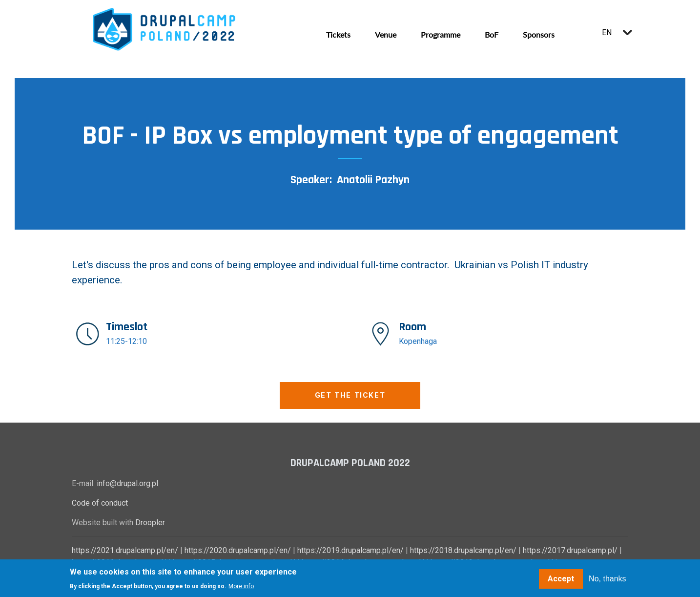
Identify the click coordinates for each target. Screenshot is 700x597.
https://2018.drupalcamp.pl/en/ (463, 550)
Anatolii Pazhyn (373, 180)
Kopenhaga (418, 341)
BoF (492, 34)
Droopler (150, 522)
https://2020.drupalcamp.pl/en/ (238, 550)
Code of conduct (100, 503)
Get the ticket (350, 395)
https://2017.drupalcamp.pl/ (570, 550)
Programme (441, 34)
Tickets (338, 34)
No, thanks (607, 579)
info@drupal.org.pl (127, 483)
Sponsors (539, 34)
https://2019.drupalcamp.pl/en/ (350, 550)
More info (241, 587)
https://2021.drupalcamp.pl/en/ (125, 550)
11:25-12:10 (126, 341)
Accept (561, 579)
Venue (386, 34)
